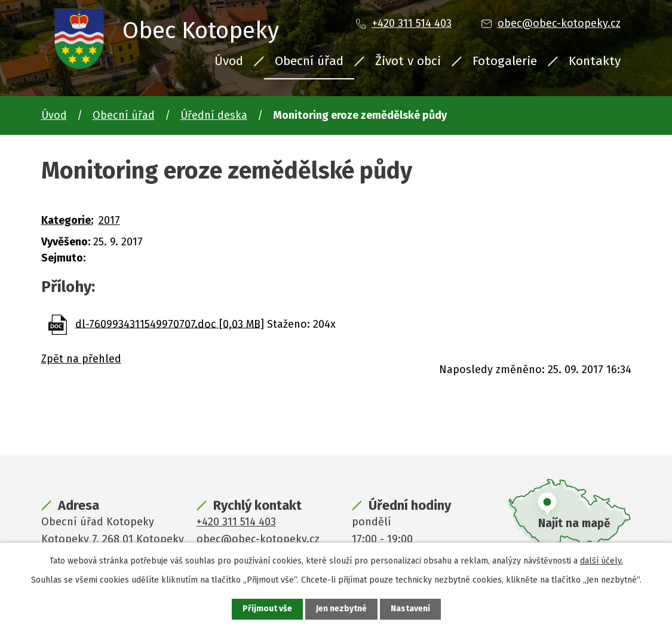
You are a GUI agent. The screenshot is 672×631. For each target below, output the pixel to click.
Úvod (229, 61)
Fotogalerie (505, 61)
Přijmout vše (267, 609)
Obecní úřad (309, 61)
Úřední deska (214, 115)
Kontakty (595, 61)
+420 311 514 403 (412, 23)
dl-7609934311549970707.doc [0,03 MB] (170, 324)
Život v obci (408, 61)
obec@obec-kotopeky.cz (559, 23)
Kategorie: (67, 220)
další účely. (602, 561)
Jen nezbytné (341, 609)
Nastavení (410, 609)
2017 (109, 220)
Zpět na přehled (81, 359)
